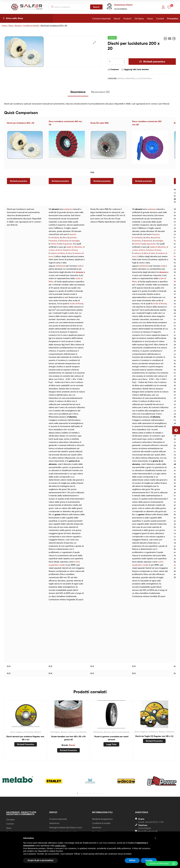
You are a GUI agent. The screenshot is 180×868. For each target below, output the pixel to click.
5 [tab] (94, 793)
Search (96, 7)
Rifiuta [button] (132, 860)
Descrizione (78, 92)
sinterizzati (61, 266)
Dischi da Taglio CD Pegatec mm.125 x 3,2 (154, 736)
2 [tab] (82, 793)
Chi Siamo (139, 19)
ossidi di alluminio (74, 247)
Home (4, 26)
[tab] (78, 93)
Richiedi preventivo (154, 62)
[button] (176, 430)
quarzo (73, 234)
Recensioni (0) (100, 92)
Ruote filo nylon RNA (99, 123)
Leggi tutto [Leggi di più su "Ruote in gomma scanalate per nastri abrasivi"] (111, 744)
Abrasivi (18, 26)
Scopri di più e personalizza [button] (40, 860)
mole (79, 266)
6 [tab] (98, 793)
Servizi (117, 19)
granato (68, 244)
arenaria (53, 241)
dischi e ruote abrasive (77, 732)
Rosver (72, 745)
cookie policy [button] (60, 846)
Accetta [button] (149, 860)
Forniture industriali (101, 19)
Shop (11, 26)
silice (64, 237)
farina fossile (57, 244)
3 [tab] (86, 793)
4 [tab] (90, 793)
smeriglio (76, 241)
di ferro (59, 250)
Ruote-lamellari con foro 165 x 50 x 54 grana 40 (68, 738)
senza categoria (17, 732)
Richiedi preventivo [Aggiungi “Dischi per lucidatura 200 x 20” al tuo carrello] (19, 181)
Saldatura (170, 732)
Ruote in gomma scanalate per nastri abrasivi (111, 738)
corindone (55, 237)
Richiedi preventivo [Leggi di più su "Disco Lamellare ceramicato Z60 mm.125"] (144, 181)
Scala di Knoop (76, 303)
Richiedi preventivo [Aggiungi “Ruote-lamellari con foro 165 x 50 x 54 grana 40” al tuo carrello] (68, 750)
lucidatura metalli (31, 26)
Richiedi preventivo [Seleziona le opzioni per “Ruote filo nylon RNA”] (102, 181)
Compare (115, 69)
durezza (79, 272)
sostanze (68, 209)
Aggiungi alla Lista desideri (137, 69)
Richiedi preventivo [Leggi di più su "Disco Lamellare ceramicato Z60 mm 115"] (60, 181)
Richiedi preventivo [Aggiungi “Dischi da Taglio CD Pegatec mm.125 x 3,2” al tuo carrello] (154, 741)
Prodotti (127, 19)
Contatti (160, 19)
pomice (73, 237)
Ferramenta (130, 78)
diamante (64, 241)
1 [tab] (77, 793)
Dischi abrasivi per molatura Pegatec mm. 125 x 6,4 (26, 738)
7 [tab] (103, 793)
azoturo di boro (71, 250)
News (150, 19)
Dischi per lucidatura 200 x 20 (21, 123)
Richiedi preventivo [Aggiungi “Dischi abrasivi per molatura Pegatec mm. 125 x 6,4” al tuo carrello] (26, 744)
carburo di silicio (57, 253)
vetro (69, 253)
